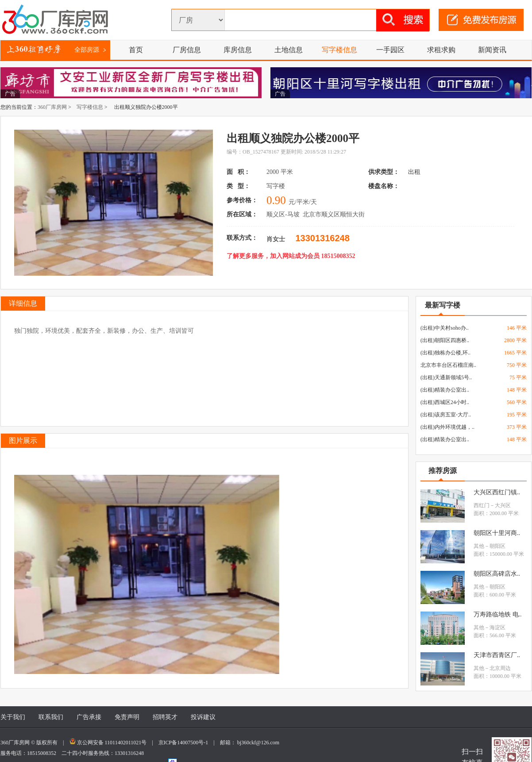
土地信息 (289, 50)
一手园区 (390, 50)
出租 (415, 172)
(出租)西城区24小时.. (445, 402)
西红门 (482, 505)
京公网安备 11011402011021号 (112, 743)
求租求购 (441, 50)
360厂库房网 (52, 107)
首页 (136, 50)
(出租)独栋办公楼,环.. (445, 353)
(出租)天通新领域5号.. (446, 377)
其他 (479, 546)
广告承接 (89, 717)
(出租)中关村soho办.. (445, 328)
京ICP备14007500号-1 (186, 743)
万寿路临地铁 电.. (498, 614)
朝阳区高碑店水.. (497, 574)
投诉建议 (203, 717)
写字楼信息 (339, 50)
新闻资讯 (492, 50)
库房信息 (238, 50)
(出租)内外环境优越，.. (447, 427)
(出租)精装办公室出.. (445, 390)
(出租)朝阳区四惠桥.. (445, 340)
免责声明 (127, 717)
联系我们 (51, 717)
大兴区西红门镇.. (497, 492)
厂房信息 (187, 50)
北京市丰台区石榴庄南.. (448, 365)
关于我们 (13, 717)
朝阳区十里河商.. (497, 533)
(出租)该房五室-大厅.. (446, 415)
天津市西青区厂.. (497, 655)
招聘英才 (165, 717)
